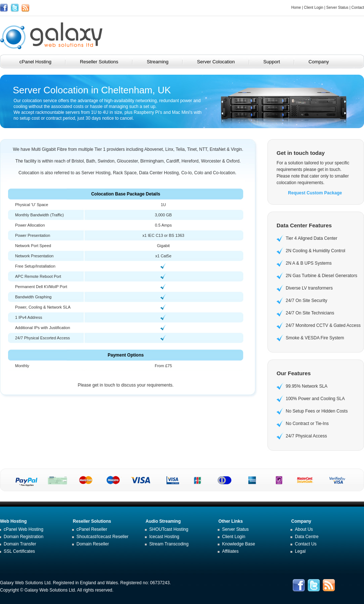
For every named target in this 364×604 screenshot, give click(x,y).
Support (277, 62)
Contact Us (306, 544)
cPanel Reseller (92, 529)
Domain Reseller (93, 544)
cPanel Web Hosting (24, 529)
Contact (358, 8)
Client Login (314, 8)
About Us (304, 529)
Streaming (163, 62)
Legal (300, 551)
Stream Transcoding (169, 544)
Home (296, 8)
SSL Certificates (19, 551)
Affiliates (230, 551)
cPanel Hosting (40, 62)
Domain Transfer (20, 544)
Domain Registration (24, 537)
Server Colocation (221, 62)
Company (324, 62)
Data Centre (307, 537)
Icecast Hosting (164, 537)
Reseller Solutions (104, 62)
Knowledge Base (239, 544)
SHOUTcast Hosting (169, 529)
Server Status (337, 8)
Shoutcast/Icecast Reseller (102, 537)
